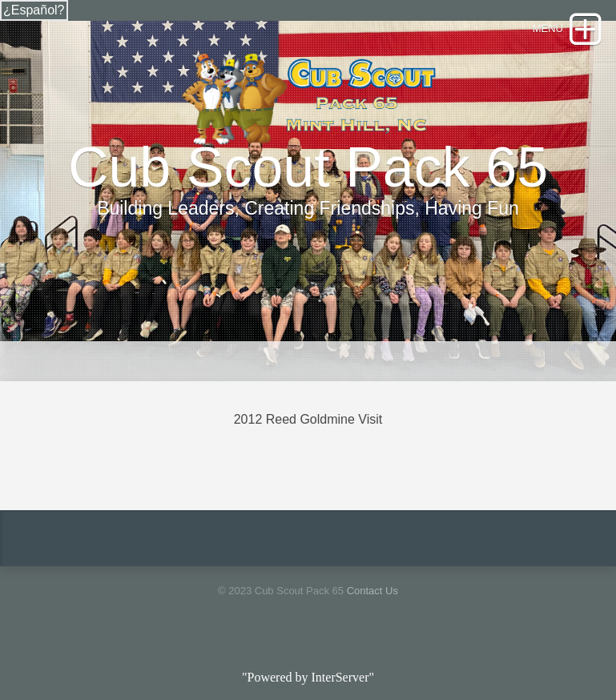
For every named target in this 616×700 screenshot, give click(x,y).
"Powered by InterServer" (308, 677)
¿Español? (34, 10)
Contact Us (372, 591)
